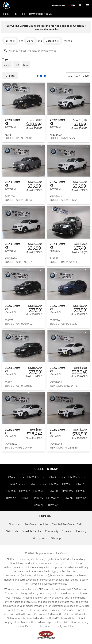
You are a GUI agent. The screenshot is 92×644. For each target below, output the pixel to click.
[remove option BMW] (10, 41)
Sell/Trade (12, 531)
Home (7, 14)
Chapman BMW (58, 5)
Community (52, 531)
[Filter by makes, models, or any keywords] (46, 51)
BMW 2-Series (15, 477)
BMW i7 (79, 484)
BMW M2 (25, 491)
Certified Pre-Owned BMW (67, 524)
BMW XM (39, 505)
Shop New (15, 524)
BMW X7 (81, 498)
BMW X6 (68, 498)
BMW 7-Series (17, 484)
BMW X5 (38, 498)
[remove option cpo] (52, 41)
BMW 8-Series (37, 484)
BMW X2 (11, 498)
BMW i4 (54, 484)
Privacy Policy (40, 538)
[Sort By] (78, 76)
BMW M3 (39, 491)
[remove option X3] (30, 41)
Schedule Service (32, 531)
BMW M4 (53, 491)
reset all (69, 41)
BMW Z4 (53, 505)
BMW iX (11, 491)
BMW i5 (67, 484)
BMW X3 (24, 498)
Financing (80, 531)
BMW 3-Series (36, 477)
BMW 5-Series (77, 477)
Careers (66, 531)
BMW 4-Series (56, 477)
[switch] (88, 5)
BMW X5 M (53, 498)
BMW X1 (81, 491)
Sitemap (56, 538)
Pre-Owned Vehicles (36, 524)
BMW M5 (67, 491)
